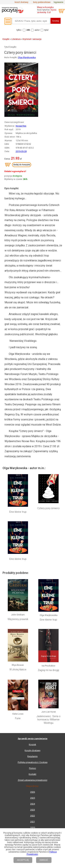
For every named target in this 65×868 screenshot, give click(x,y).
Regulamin (32, 756)
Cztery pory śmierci (48, 508)
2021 (33, 822)
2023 (33, 810)
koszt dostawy (22, 2)
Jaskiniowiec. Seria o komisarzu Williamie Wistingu (48, 720)
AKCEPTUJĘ (23, 860)
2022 (33, 816)
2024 (33, 804)
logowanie (58, 2)
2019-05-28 (21, 151)
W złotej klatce (18, 669)
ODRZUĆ (44, 860)
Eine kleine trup (18, 512)
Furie (18, 718)
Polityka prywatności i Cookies (33, 762)
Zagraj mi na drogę (48, 670)
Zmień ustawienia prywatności (32, 780)
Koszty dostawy (32, 750)
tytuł (46, 30)
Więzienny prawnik (18, 619)
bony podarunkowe (42, 2)
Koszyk (32, 744)
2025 (33, 798)
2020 (33, 828)
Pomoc (32, 768)
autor (37, 30)
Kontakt (32, 774)
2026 (33, 792)
